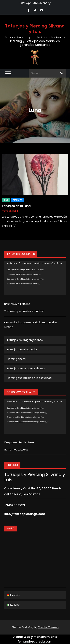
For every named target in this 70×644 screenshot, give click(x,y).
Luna (6, 200)
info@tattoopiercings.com (25, 514)
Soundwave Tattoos (17, 304)
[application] (35, 278)
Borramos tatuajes (16, 450)
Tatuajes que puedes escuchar (24, 311)
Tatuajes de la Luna (16, 206)
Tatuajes (18, 200)
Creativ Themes (48, 627)
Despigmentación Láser (20, 442)
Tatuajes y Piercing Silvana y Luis (35, 29)
